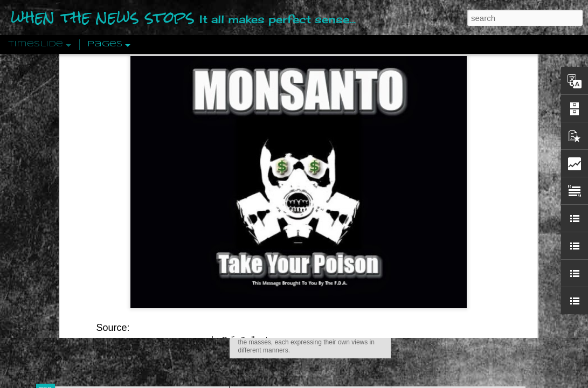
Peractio (84, 250)
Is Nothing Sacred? (279, 136)
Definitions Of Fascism (438, 211)
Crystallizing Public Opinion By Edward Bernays (480, 249)
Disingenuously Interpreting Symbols (461, 174)
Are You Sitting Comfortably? (300, 276)
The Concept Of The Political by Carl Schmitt (475, 192)
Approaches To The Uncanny (448, 230)
